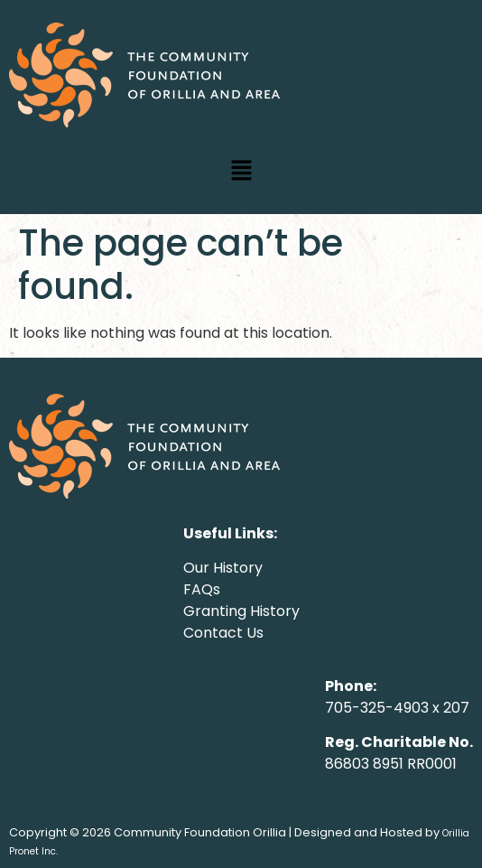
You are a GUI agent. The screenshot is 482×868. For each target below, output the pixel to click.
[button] (241, 172)
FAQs (202, 589)
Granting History (241, 611)
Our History (223, 568)
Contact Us (223, 633)
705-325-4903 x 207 (397, 708)
